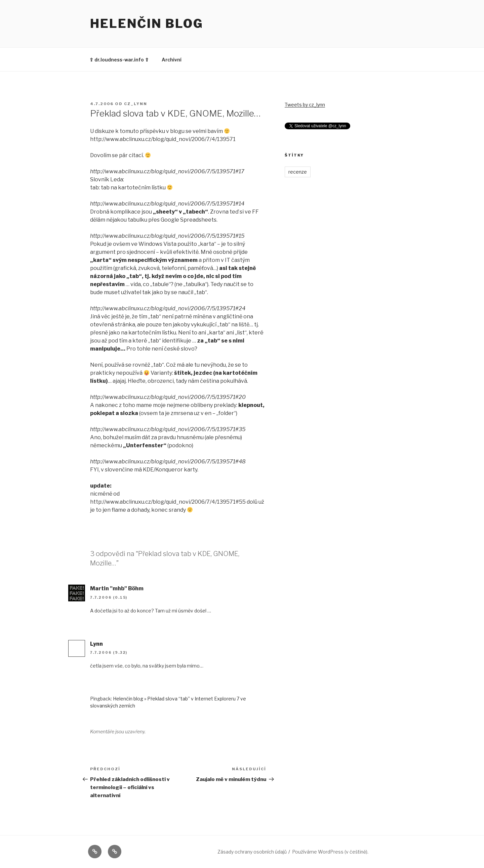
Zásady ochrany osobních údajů (252, 852)
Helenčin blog (147, 24)
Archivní (172, 60)
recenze (298, 172)
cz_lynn (136, 104)
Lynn (96, 644)
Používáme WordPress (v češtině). (330, 852)
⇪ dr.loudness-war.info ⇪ (119, 60)
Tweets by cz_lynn (305, 105)
